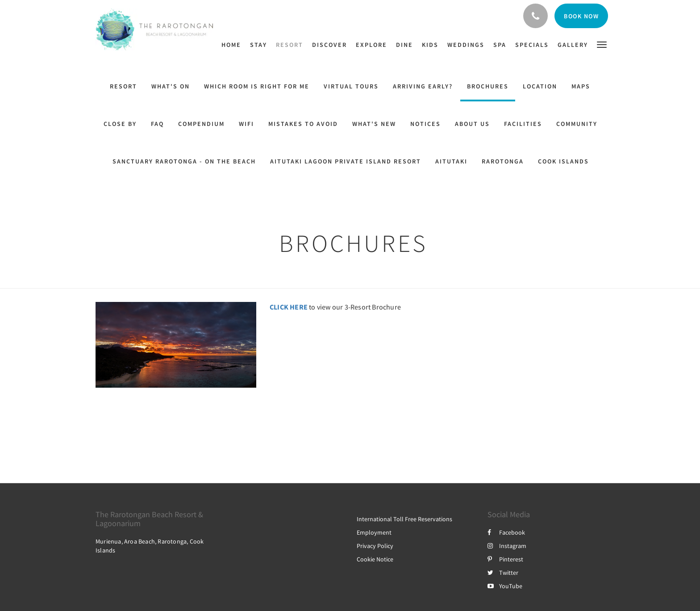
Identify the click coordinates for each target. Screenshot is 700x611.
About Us (472, 124)
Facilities (523, 124)
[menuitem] (233, 45)
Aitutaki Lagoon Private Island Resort (346, 161)
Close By (120, 124)
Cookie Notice (375, 559)
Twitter (503, 573)
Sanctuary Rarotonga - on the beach (184, 161)
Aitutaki (451, 161)
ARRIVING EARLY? (423, 86)
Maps (581, 86)
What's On (171, 86)
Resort (123, 86)
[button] (602, 44)
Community (577, 124)
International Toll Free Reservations (404, 519)
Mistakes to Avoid (303, 124)
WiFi (246, 124)
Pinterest (505, 559)
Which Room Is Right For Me (257, 86)
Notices (425, 124)
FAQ (157, 124)
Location (540, 86)
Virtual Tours (351, 86)
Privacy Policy (375, 546)
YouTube (505, 586)
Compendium (201, 124)
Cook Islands (563, 161)
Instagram (507, 546)
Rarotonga (503, 161)
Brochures (488, 86)
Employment (374, 532)
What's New (374, 124)
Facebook (506, 532)
